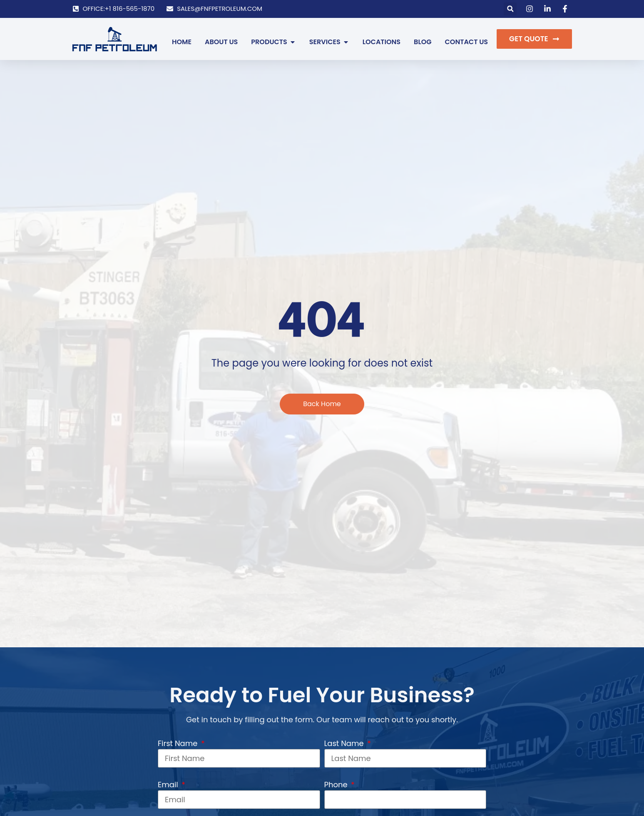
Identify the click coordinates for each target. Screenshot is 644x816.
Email (169, 785)
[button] (510, 9)
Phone (337, 785)
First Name (179, 743)
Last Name (345, 743)
